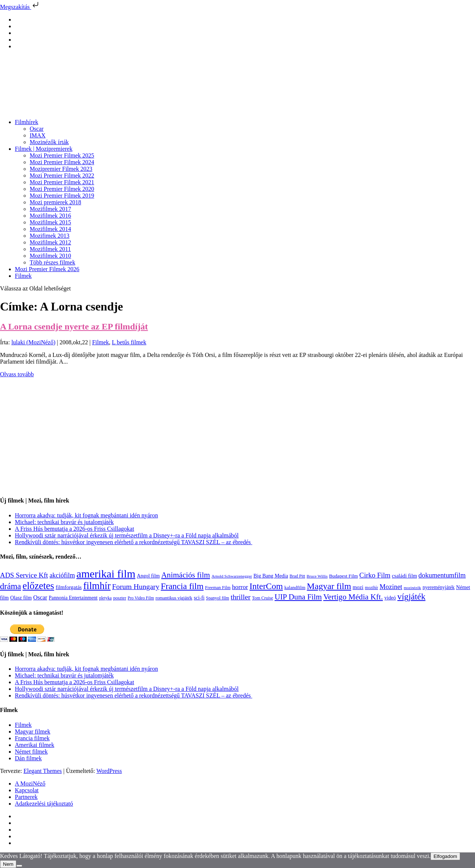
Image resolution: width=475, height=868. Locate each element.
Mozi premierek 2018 (55, 202)
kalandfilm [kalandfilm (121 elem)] (295, 587)
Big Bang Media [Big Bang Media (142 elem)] (271, 576)
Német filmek (31, 752)
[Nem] (19, 866)
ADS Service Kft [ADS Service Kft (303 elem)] (24, 575)
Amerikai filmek (35, 745)
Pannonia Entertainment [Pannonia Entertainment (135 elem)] (73, 598)
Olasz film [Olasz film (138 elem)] (21, 598)
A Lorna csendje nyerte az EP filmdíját (74, 326)
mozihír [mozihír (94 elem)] (371, 588)
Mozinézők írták (49, 142)
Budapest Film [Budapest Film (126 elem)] (343, 576)
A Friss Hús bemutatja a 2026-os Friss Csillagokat (74, 529)
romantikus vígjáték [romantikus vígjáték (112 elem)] (174, 598)
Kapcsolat (27, 790)
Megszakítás (20, 7)
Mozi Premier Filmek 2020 (62, 189)
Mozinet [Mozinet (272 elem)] (391, 587)
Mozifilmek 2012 (50, 242)
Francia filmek (32, 738)
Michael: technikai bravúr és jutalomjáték (64, 522)
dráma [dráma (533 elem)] (11, 586)
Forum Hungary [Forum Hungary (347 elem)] (136, 586)
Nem (8, 864)
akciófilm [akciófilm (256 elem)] (62, 575)
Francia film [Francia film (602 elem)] (182, 586)
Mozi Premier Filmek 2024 (62, 162)
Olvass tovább (17, 374)
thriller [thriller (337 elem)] (240, 597)
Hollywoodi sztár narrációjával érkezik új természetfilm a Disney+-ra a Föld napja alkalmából (127, 535)
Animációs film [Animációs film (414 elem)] (186, 575)
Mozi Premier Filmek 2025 (62, 155)
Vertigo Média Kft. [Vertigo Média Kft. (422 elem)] (353, 597)
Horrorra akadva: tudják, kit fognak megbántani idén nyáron (86, 515)
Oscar (37, 129)
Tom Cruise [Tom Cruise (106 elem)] (263, 598)
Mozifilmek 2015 (50, 222)
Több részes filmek (53, 262)
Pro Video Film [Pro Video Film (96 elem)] (141, 598)
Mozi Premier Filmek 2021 (62, 182)
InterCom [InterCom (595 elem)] (266, 586)
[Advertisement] (223, 438)
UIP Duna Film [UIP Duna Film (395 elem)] (298, 597)
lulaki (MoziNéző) (34, 342)
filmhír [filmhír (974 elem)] (97, 586)
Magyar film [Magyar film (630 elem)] (329, 586)
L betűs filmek (129, 342)
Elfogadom (445, 856)
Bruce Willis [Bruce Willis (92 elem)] (317, 576)
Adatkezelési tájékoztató (44, 804)
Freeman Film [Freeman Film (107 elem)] (218, 588)
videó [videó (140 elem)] (390, 598)
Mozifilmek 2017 (50, 209)
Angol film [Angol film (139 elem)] (148, 576)
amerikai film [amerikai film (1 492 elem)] (106, 574)
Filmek (23, 276)
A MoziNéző (30, 784)
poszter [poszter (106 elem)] (120, 598)
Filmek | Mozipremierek (44, 149)
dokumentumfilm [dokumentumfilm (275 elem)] (442, 575)
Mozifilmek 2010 (50, 256)
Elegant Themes (42, 771)
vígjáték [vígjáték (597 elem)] (412, 596)
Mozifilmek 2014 (50, 229)
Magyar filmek (33, 732)
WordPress (109, 771)
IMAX (38, 135)
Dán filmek (28, 758)
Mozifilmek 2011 (50, 249)
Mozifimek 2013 (50, 236)
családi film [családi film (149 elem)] (404, 576)
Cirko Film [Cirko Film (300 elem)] (375, 575)
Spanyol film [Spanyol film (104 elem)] (217, 598)
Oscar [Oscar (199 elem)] (40, 598)
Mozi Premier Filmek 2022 (62, 175)
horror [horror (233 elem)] (240, 587)
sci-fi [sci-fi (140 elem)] (199, 598)
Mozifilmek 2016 (50, 216)
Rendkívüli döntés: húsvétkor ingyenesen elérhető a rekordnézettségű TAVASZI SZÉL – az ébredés (134, 542)
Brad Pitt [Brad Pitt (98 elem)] (297, 576)
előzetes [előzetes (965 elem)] (38, 586)
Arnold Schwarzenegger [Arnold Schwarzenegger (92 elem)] (232, 576)
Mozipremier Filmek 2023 (61, 169)
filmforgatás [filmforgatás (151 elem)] (69, 587)
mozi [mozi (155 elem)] (358, 587)
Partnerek (26, 797)
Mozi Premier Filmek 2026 (47, 269)
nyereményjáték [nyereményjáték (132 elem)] (439, 587)
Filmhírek (27, 122)
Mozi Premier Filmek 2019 (62, 196)
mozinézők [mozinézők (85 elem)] (412, 588)
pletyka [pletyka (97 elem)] (105, 598)
